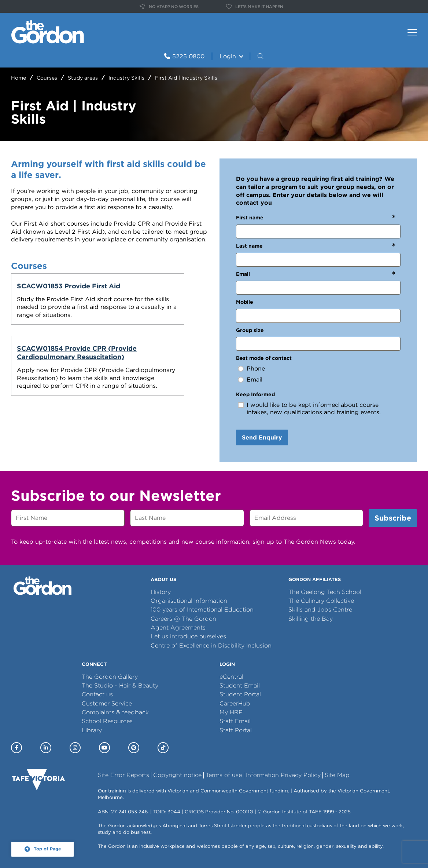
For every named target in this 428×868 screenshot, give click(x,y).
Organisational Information (189, 601)
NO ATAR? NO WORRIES (169, 7)
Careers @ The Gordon (183, 619)
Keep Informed (255, 394)
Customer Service (107, 703)
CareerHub (235, 703)
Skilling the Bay (311, 619)
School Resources (107, 721)
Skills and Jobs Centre (320, 610)
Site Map (337, 775)
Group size (250, 330)
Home (19, 78)
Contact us (97, 694)
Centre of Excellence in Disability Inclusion (211, 645)
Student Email (240, 685)
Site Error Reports (123, 775)
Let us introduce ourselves (188, 636)
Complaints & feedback (115, 712)
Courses (47, 78)
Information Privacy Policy (283, 775)
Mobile (245, 302)
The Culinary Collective (321, 601)
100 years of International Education (202, 610)
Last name (249, 246)
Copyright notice (177, 775)
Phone (256, 369)
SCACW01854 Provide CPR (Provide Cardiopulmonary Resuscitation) (158, 298)
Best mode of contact (264, 358)
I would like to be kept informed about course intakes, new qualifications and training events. (314, 409)
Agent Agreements (178, 628)
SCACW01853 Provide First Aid (53, 290)
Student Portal (240, 694)
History (161, 592)
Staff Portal (236, 730)
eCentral (231, 677)
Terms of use (224, 775)
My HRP (231, 712)
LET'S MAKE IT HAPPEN (255, 7)
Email (243, 274)
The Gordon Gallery (110, 677)
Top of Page (47, 849)
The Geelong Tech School (325, 592)
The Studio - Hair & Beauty (120, 685)
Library (92, 730)
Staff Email (235, 721)
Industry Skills (126, 78)
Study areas (83, 78)
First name (250, 218)
